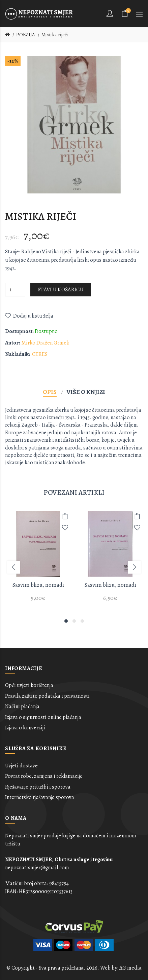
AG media (130, 968)
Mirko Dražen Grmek (45, 343)
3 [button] (82, 621)
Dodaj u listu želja (33, 316)
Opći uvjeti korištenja (29, 685)
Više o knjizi (86, 392)
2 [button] (74, 621)
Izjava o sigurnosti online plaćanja (43, 717)
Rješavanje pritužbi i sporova (38, 787)
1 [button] (66, 621)
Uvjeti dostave (21, 766)
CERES (40, 354)
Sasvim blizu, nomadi (38, 585)
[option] (38, 560)
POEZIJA (26, 35)
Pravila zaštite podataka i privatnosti (47, 696)
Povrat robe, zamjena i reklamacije (44, 776)
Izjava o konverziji (25, 728)
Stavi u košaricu (61, 290)
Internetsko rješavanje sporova (40, 797)
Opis (50, 392)
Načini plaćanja (22, 706)
